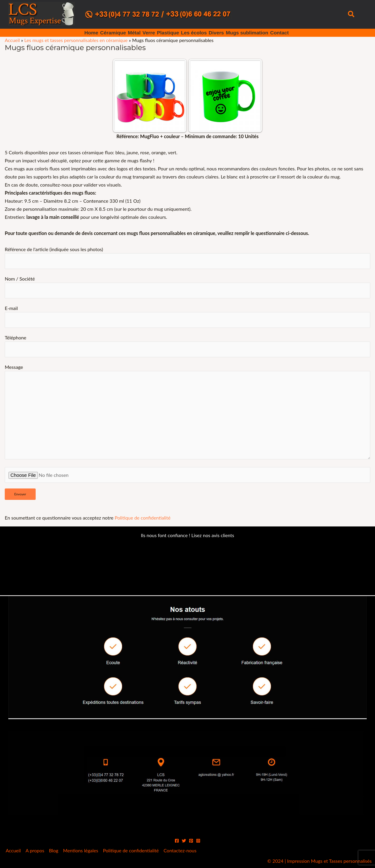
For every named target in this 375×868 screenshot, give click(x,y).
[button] (351, 14)
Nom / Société (187, 287)
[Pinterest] (191, 841)
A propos (35, 850)
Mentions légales (81, 850)
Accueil (12, 40)
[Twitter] (184, 841)
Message (187, 413)
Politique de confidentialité (142, 518)
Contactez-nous (180, 850)
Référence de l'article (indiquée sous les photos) (187, 258)
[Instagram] (198, 841)
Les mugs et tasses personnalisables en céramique (76, 40)
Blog (54, 850)
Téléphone (187, 346)
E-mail (187, 317)
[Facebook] (177, 841)
